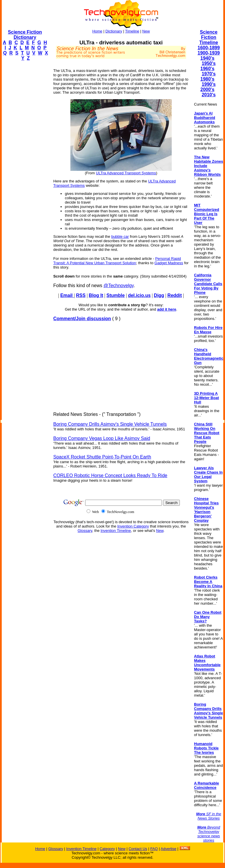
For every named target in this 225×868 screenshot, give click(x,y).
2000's (207, 89)
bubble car (120, 237)
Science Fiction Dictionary (25, 35)
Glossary (85, 531)
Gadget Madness (169, 263)
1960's (207, 69)
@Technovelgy (118, 286)
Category (107, 849)
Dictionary (114, 31)
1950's (208, 63)
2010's (208, 95)
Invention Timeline (116, 531)
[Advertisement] (25, 153)
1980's (207, 79)
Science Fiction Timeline (209, 37)
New (146, 31)
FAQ (154, 849)
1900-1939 (209, 53)
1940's (207, 58)
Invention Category (133, 526)
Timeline (132, 31)
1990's (208, 84)
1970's (208, 74)
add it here (167, 309)
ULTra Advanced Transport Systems (126, 173)
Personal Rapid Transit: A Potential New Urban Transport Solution (117, 261)
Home (97, 31)
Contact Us (138, 849)
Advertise (169, 849)
